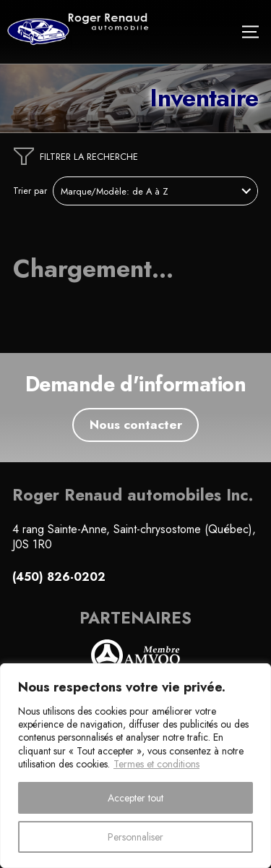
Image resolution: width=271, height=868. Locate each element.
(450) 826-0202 (59, 578)
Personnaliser (135, 837)
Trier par (30, 191)
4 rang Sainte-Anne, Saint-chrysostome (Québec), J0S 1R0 (134, 537)
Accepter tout (135, 798)
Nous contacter (136, 425)
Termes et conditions (156, 764)
